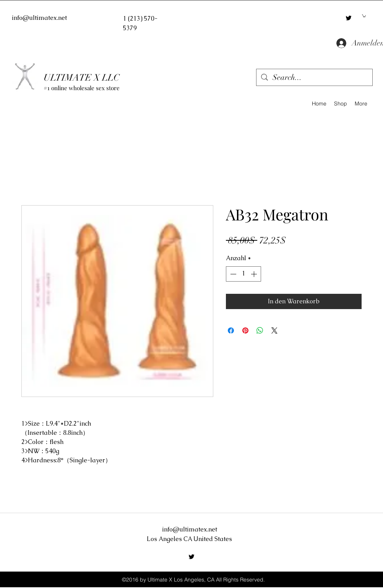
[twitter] (349, 18)
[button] (364, 16)
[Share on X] (274, 330)
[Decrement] (232, 274)
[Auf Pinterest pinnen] (245, 330)
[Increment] (255, 274)
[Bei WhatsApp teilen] (260, 330)
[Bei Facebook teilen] (231, 330)
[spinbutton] (243, 274)
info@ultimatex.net (39, 18)
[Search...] (314, 77)
